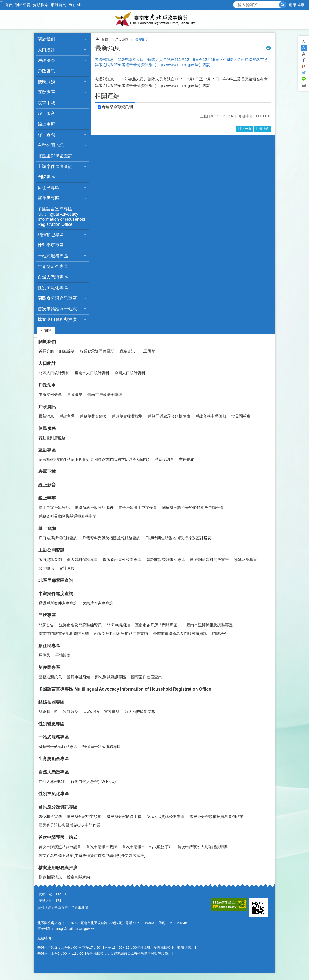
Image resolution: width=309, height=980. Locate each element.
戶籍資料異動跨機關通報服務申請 (68, 516)
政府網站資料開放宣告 (210, 560)
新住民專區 (49, 198)
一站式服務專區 (53, 256)
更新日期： (47, 894)
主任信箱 (187, 459)
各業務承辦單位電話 (97, 351)
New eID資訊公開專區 (165, 817)
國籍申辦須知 (78, 677)
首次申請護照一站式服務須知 (147, 847)
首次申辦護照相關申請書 (60, 847)
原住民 (44, 655)
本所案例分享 (50, 395)
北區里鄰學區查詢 (55, 156)
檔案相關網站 (78, 877)
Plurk (304, 67)
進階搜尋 (296, 5)
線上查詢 (46, 135)
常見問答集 (241, 416)
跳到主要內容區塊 (3, 3)
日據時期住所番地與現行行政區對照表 (178, 538)
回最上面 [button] (263, 129)
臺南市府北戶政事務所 (154, 19)
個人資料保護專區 (82, 560)
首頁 (9, 5)
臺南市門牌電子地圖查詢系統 (64, 634)
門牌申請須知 (118, 625)
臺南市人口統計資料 (92, 373)
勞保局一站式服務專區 (102, 747)
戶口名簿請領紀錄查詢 (58, 538)
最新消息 (142, 40)
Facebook (304, 60)
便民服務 (46, 82)
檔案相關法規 (50, 877)
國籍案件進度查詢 (147, 677)
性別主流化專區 (53, 288)
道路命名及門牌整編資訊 (80, 625)
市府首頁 (58, 5)
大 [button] (304, 54)
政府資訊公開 (50, 560)
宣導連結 (112, 712)
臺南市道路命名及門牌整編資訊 (180, 634)
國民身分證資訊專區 (57, 298)
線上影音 (46, 113)
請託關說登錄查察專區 (166, 560)
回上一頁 (245, 129)
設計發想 (71, 712)
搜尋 (237, 3)
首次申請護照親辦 (102, 847)
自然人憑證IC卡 (52, 782)
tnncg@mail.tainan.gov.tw (74, 929)
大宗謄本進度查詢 (98, 603)
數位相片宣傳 (50, 817)
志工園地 (148, 351)
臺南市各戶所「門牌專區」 (158, 625)
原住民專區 (49, 188)
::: (2, 2)
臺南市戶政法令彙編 (105, 395)
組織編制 (67, 351)
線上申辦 (46, 124)
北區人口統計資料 (54, 373)
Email (304, 85)
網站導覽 (23, 5)
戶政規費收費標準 (127, 416)
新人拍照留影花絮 (140, 712)
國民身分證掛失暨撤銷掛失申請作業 (193, 508)
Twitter (304, 73)
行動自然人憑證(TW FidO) (93, 782)
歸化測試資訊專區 (111, 677)
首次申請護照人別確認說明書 (203, 847)
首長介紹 (46, 351)
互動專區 (46, 92)
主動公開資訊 (51, 145)
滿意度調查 (164, 459)
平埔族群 (63, 655)
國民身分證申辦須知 (84, 817)
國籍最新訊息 (50, 677)
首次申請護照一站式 (57, 309)
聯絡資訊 (127, 351)
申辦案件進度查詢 (55, 167)
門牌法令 (220, 634)
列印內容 (268, 48)
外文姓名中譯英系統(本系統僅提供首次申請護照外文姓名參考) (92, 856)
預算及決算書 (246, 560)
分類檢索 (41, 5)
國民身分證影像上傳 (124, 817)
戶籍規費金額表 (93, 416)
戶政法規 (75, 395)
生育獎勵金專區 (53, 267)
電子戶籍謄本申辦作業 (138, 508)
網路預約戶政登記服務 (94, 508)
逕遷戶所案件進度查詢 (58, 603)
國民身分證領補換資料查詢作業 (217, 817)
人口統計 (46, 50)
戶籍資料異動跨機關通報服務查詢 (111, 538)
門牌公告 (46, 625)
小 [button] (304, 41)
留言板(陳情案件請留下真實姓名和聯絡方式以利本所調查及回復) (94, 459)
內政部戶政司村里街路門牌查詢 (121, 634)
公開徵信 (46, 568)
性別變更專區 (51, 245)
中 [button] (304, 48)
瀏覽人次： (47, 900)
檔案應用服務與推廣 (57, 320)
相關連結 (107, 96)
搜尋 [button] (283, 5)
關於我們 (46, 39)
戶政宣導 (67, 416)
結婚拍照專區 (51, 235)
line (304, 79)
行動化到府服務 (52, 438)
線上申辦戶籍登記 (54, 508)
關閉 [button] (48, 330)
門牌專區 (46, 177)
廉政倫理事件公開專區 (122, 560)
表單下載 (46, 103)
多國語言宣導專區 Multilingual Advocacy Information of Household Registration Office (61, 217)
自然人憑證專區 (53, 277)
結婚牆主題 (48, 712)
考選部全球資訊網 (117, 107)
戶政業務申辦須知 (211, 416)
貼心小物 (91, 712)
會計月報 (67, 568)
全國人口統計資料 (130, 373)
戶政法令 (46, 60)
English (75, 5)
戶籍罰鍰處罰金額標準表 (169, 416)
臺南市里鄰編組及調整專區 (210, 625)
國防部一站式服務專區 (58, 747)
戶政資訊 (46, 71)
